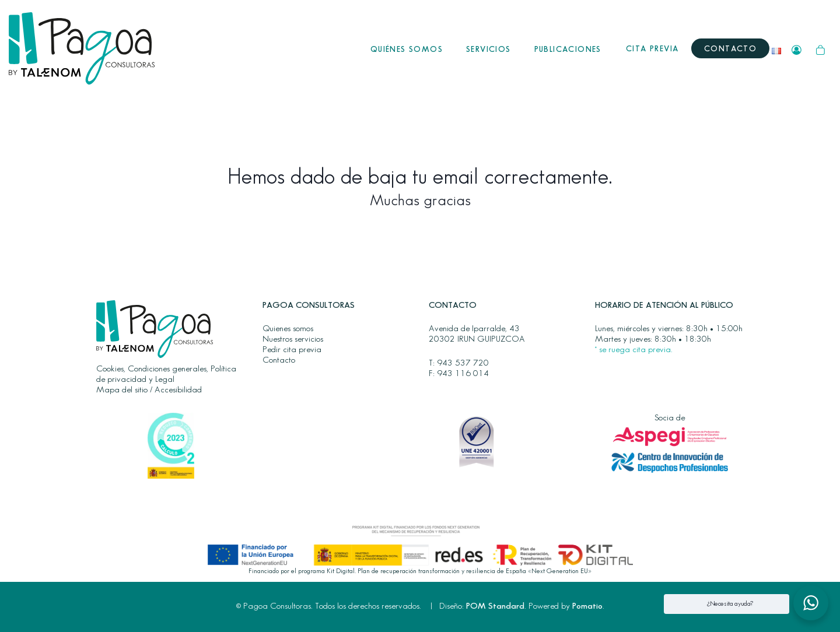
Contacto (279, 360)
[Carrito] (820, 49)
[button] (811, 603)
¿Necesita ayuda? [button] (730, 604)
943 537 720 (463, 363)
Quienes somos (288, 329)
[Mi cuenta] (797, 49)
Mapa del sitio (122, 390)
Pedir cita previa (292, 350)
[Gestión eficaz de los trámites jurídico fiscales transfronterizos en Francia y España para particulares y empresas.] (82, 48)
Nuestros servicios (293, 339)
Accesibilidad (178, 390)
